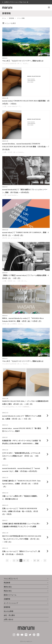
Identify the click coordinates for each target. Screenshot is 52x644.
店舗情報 (7, 599)
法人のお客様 (8, 611)
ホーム (4, 18)
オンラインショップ (11, 603)
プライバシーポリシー (26, 641)
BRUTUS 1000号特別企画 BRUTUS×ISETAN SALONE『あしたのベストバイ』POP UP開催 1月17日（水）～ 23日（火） (22, 539)
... (28, 63)
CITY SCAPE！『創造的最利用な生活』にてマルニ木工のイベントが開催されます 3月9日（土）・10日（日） (21, 456)
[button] (49, 7)
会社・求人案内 (9, 615)
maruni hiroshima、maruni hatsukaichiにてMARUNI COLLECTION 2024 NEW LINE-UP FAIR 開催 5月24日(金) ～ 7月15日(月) (26, 147)
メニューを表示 (9, 23)
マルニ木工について (11, 579)
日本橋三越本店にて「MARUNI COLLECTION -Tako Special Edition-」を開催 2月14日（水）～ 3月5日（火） (21, 484)
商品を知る (8, 591)
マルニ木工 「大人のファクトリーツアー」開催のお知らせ (23, 61)
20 (38, 561)
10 (35, 561)
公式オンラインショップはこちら (15, 2)
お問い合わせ (8, 619)
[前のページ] (7, 560)
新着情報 (11, 18)
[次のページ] (45, 560)
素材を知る (8, 587)
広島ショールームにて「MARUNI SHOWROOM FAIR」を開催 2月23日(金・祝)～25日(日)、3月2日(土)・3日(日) (20, 511)
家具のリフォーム (10, 595)
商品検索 (7, 583)
